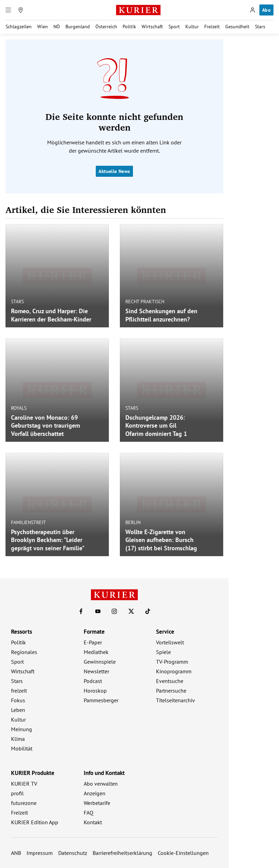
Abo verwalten (101, 784)
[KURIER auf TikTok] (148, 611)
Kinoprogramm (174, 671)
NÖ (57, 27)
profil (17, 793)
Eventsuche (170, 681)
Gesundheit (237, 27)
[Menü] (8, 10)
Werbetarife (97, 803)
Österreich (106, 27)
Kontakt (93, 822)
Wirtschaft (152, 27)
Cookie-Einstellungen (183, 853)
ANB (16, 853)
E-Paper (93, 642)
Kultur (192, 27)
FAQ (89, 813)
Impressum (40, 853)
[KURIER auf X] (131, 611)
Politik (129, 27)
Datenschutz (73, 853)
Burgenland (78, 27)
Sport (174, 27)
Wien (43, 27)
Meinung (22, 729)
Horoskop (95, 691)
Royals (19, 408)
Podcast (93, 681)
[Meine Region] (21, 10)
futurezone (24, 803)
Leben (18, 710)
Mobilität (22, 748)
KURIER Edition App (35, 822)
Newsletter (96, 671)
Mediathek (96, 652)
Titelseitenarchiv (175, 700)
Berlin (133, 522)
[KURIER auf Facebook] (81, 611)
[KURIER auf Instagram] (114, 611)
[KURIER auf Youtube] (98, 611)
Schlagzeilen (19, 27)
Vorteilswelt (170, 642)
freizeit (19, 691)
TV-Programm (172, 662)
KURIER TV (24, 784)
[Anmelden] (252, 10)
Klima (18, 739)
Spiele (163, 652)
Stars (260, 27)
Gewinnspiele (100, 662)
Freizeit (212, 27)
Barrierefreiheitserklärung (122, 853)
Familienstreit (28, 522)
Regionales (24, 652)
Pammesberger (101, 700)
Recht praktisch (145, 302)
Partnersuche (171, 691)
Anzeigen (95, 793)
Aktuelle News (114, 171)
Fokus (18, 700)
